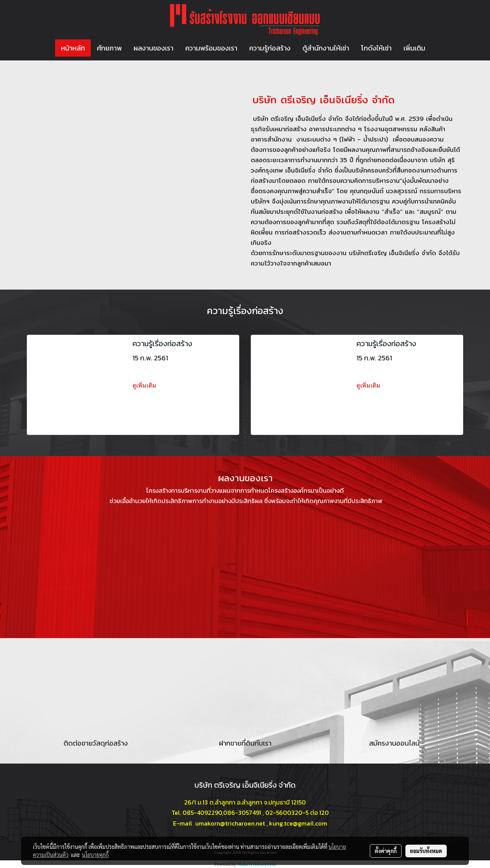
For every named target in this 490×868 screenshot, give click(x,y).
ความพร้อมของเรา (211, 48)
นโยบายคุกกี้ (95, 855)
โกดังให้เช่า (376, 48)
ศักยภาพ (109, 48)
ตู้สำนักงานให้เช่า (326, 48)
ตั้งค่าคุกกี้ (386, 851)
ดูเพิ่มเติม (145, 385)
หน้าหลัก (73, 48)
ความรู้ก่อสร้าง (270, 48)
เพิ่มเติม (414, 48)
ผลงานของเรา (154, 48)
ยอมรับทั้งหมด (426, 851)
